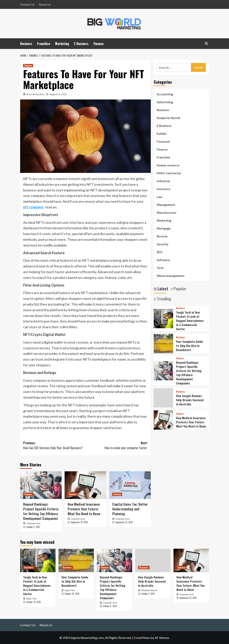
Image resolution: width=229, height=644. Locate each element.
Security (163, 244)
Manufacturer (167, 213)
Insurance (164, 189)
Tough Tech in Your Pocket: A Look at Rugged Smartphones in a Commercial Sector (190, 321)
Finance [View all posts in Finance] (28, 66)
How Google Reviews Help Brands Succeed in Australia (190, 400)
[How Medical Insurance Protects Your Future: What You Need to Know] (85, 485)
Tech (160, 268)
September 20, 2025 (124, 522)
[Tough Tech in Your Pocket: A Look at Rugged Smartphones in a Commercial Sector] (163, 318)
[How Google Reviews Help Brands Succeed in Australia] (153, 560)
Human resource (168, 165)
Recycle (162, 236)
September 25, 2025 (79, 522)
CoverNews (142, 638)
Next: (117, 446)
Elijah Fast (31, 599)
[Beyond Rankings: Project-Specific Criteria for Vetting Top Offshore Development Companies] (41, 485)
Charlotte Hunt (33, 523)
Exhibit (162, 134)
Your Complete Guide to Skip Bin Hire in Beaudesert (189, 346)
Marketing (62, 44)
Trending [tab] (164, 299)
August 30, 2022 (58, 94)
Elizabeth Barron (149, 590)
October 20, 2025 (72, 594)
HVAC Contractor (169, 173)
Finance (98, 44)
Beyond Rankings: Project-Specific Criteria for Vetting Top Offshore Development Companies (41, 511)
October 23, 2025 (33, 602)
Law (159, 197)
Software (163, 260)
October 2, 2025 (148, 594)
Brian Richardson (36, 94)
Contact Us (27, 4)
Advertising (165, 102)
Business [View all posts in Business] (181, 308)
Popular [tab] (179, 289)
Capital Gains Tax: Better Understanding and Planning (130, 509)
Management (166, 205)
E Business (81, 44)
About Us (45, 4)
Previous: (54, 446)
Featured (163, 142)
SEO (160, 252)
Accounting (165, 94)
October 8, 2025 (33, 527)
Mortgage (164, 228)
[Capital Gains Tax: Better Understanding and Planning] (130, 485)
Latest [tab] (162, 289)
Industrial (163, 181)
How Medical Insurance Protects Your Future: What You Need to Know (84, 509)
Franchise (44, 44)
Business (26, 44)
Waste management (171, 276)
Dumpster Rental (168, 118)
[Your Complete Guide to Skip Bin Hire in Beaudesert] (163, 343)
